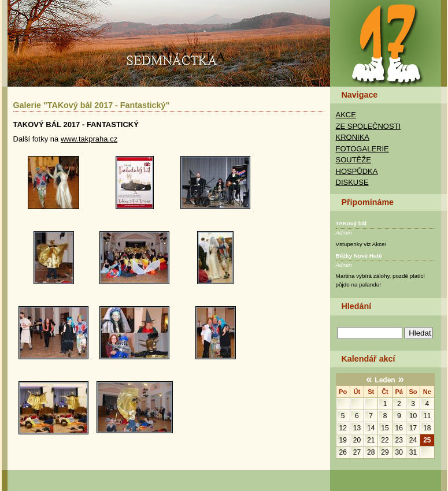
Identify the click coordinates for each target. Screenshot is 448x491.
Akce (346, 115)
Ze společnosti (369, 126)
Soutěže (353, 160)
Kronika (353, 137)
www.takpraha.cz (89, 139)
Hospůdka (357, 171)
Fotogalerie (362, 149)
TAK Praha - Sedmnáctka (388, 43)
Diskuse (352, 182)
